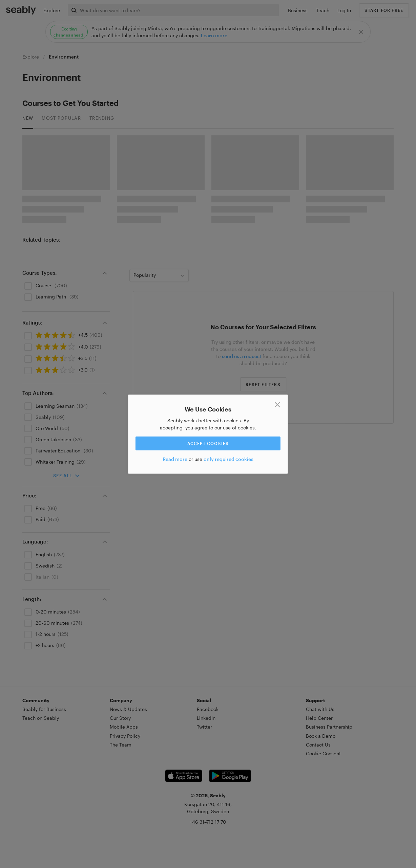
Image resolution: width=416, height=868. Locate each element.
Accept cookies (208, 443)
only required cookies (228, 459)
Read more (175, 459)
